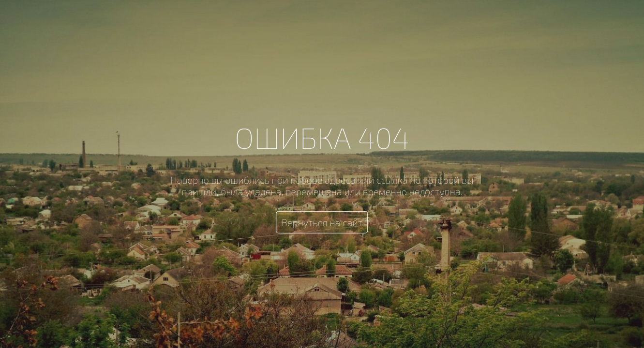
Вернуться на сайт (322, 222)
